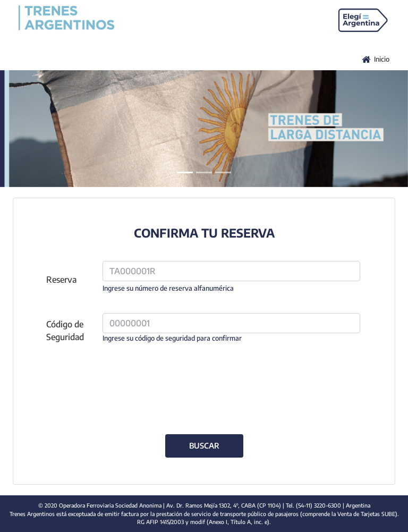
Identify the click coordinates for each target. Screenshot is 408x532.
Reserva (61, 280)
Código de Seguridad (65, 331)
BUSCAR (204, 445)
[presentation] (204, 383)
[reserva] (231, 271)
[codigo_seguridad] (231, 323)
